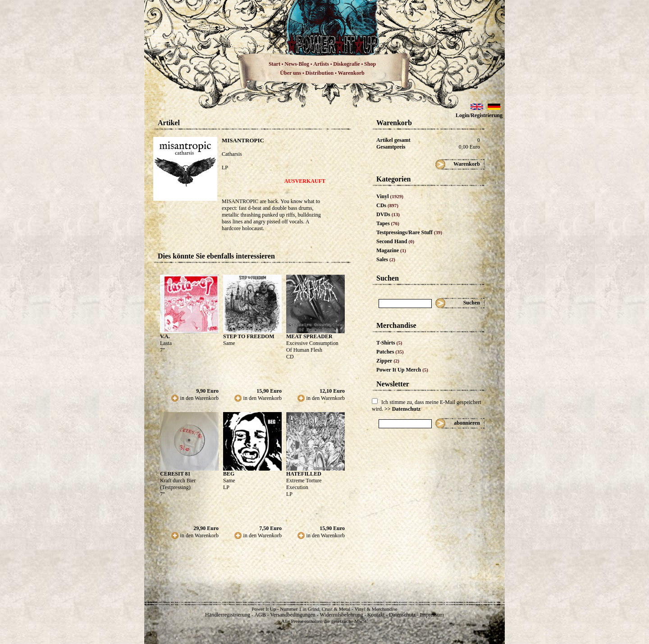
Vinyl (390, 196)
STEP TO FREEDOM (249, 336)
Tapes (388, 223)
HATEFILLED (304, 474)
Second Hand (395, 241)
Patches (390, 352)
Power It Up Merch (402, 370)
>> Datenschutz (402, 409)
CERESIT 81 (175, 474)
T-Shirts (389, 343)
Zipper (388, 361)
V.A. (165, 336)
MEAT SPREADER (309, 336)
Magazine (391, 250)
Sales (386, 259)
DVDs (388, 214)
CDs (387, 205)
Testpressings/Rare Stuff (409, 232)
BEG (229, 474)
